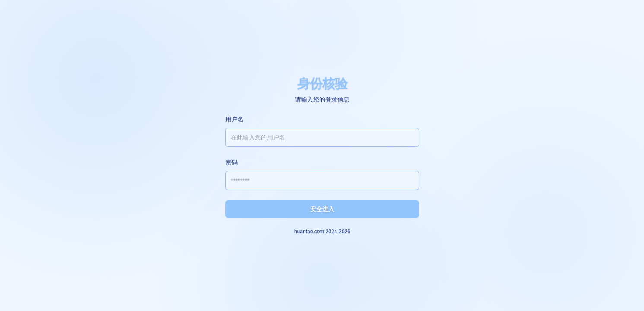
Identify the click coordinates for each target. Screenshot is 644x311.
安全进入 (322, 209)
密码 (232, 162)
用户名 (235, 119)
